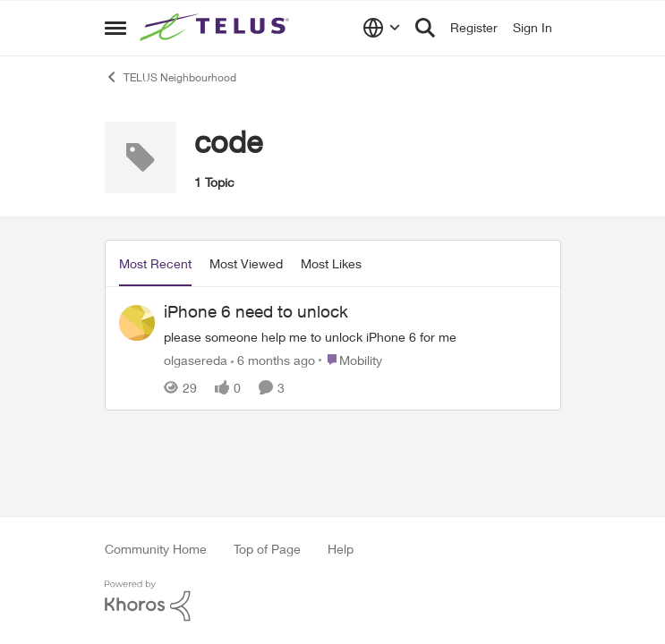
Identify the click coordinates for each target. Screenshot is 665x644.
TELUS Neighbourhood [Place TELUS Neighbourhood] (171, 77)
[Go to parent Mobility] (350, 359)
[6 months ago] (273, 359)
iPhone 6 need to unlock (256, 311)
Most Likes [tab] (331, 263)
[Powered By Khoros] (333, 601)
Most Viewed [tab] (246, 263)
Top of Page (267, 549)
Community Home (156, 549)
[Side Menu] (115, 28)
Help (341, 549)
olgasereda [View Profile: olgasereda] (196, 359)
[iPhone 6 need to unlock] (355, 336)
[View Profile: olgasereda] (137, 323)
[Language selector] (382, 28)
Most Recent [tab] (155, 263)
